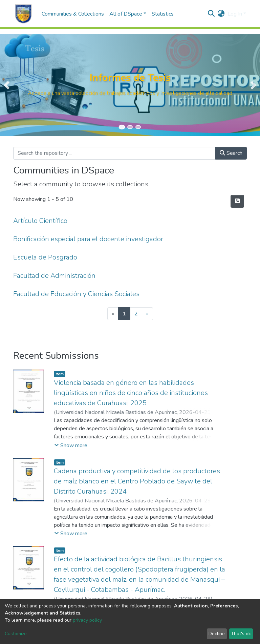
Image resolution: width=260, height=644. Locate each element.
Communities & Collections (73, 14)
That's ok (241, 634)
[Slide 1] (122, 127)
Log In (235, 14)
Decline (217, 634)
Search (231, 153)
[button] (221, 14)
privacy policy (87, 620)
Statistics (163, 14)
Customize (16, 634)
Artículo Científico (40, 221)
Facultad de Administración (54, 276)
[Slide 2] (130, 127)
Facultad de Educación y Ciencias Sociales (76, 294)
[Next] (147, 314)
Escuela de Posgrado (45, 257)
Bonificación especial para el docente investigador (88, 239)
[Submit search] (211, 14)
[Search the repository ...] (114, 153)
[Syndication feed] (237, 201)
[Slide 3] (138, 127)
